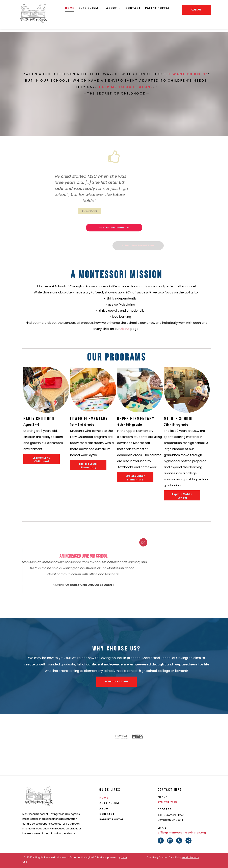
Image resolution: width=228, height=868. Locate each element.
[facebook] (161, 841)
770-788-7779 (167, 802)
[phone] (179, 841)
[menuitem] (70, 8)
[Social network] (188, 841)
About (125, 329)
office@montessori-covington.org (182, 833)
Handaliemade (190, 857)
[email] (170, 841)
